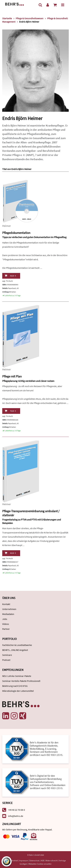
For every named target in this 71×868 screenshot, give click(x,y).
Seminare (7, 655)
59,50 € (10, 276)
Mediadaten (8, 614)
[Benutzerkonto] (48, 5)
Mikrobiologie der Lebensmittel (18, 691)
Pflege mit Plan (12, 376)
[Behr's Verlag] (15, 4)
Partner (6, 629)
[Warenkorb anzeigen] (55, 5)
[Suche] (40, 5)
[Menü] (63, 5)
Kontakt (6, 604)
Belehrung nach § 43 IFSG (15, 686)
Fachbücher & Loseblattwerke (17, 645)
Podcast (6, 660)
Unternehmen (9, 609)
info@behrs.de (16, 816)
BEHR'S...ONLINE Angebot (15, 650)
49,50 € (10, 553)
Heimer (7, 226)
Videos (6, 624)
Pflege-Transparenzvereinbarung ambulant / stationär (31, 513)
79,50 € (10, 411)
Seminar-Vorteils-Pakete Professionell (21, 681)
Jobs (5, 619)
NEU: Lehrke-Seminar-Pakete (17, 676)
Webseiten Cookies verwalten (40, 864)
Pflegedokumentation (16, 233)
